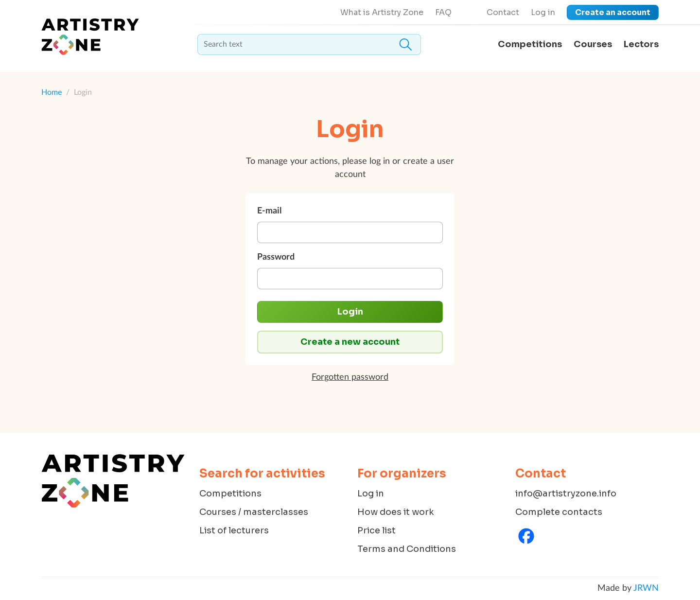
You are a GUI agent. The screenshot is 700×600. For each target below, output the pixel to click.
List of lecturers (234, 530)
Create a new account (350, 342)
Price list (376, 530)
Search (405, 44)
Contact (503, 12)
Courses (593, 44)
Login (350, 312)
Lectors (641, 44)
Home (52, 92)
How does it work (396, 512)
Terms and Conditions (407, 549)
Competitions (530, 44)
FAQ (443, 12)
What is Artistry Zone (382, 12)
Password (276, 257)
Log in (543, 12)
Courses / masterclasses (254, 512)
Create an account (613, 12)
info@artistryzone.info (566, 494)
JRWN (646, 588)
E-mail (269, 211)
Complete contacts (559, 512)
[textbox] (309, 44)
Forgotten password (350, 377)
